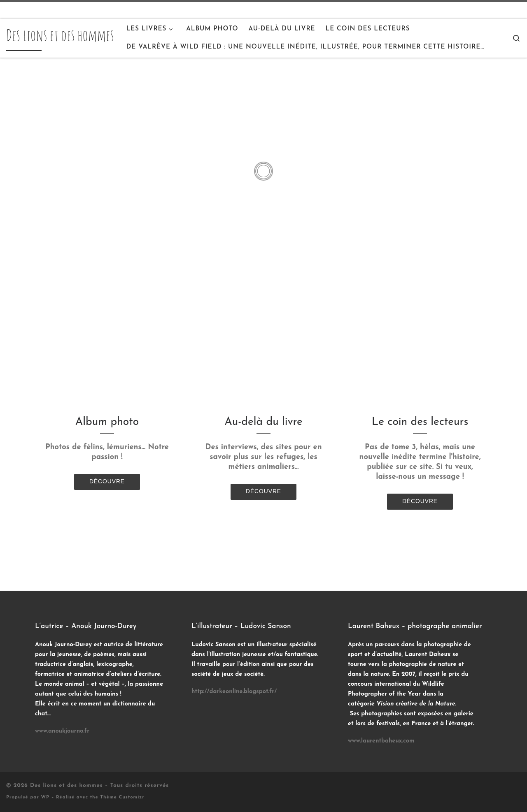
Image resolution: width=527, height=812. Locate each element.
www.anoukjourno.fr (62, 731)
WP (45, 797)
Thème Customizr (122, 797)
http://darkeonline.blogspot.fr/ (234, 692)
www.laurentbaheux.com (381, 741)
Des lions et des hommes (66, 785)
